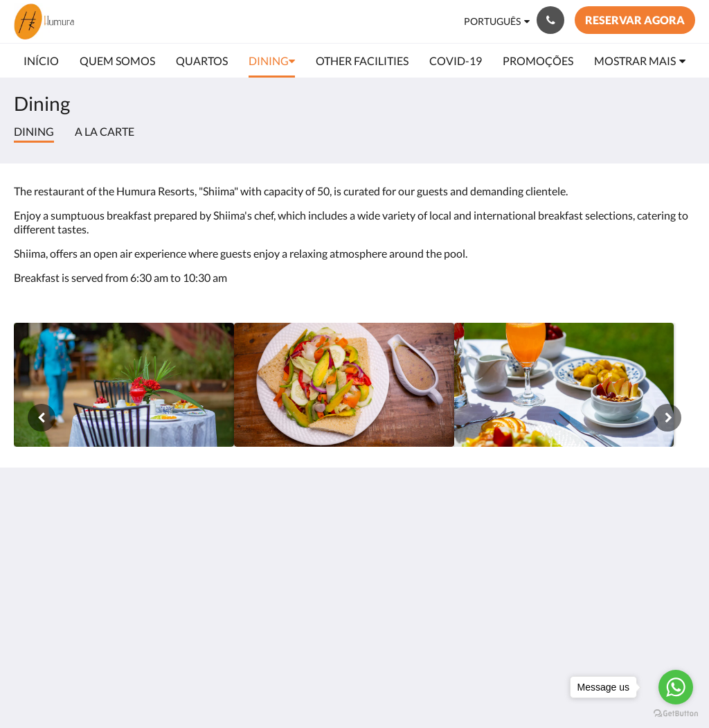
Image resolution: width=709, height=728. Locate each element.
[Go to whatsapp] (676, 687)
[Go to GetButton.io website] (676, 714)
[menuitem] (41, 61)
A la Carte (105, 131)
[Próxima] (667, 418)
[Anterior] (42, 418)
